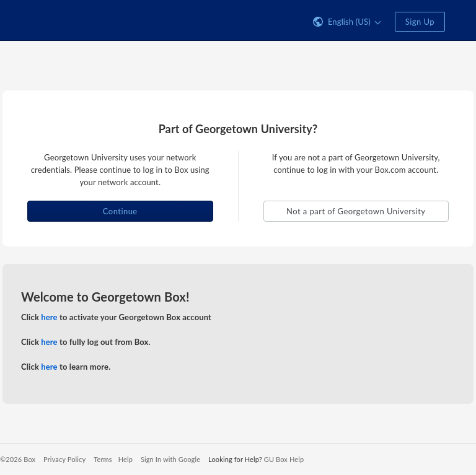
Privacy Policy (64, 459)
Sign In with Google (170, 459)
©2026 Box (18, 459)
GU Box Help (284, 459)
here (49, 317)
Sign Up (420, 22)
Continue (120, 211)
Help (126, 459)
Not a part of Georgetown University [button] (356, 211)
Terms (103, 459)
